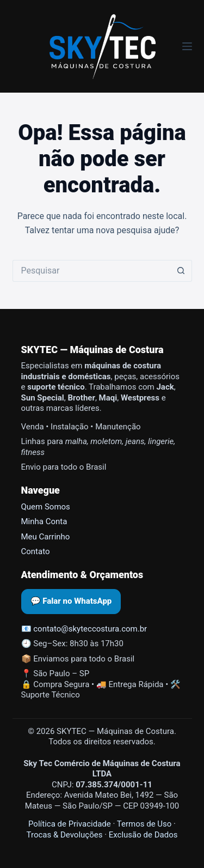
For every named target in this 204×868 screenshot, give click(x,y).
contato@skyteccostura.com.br (90, 629)
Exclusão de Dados (143, 835)
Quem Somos (46, 507)
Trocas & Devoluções (65, 835)
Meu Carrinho (46, 537)
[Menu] (187, 46)
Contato (36, 551)
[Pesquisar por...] (91, 271)
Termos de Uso (144, 824)
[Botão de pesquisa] (181, 271)
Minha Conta (44, 521)
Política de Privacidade (70, 824)
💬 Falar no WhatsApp (71, 601)
